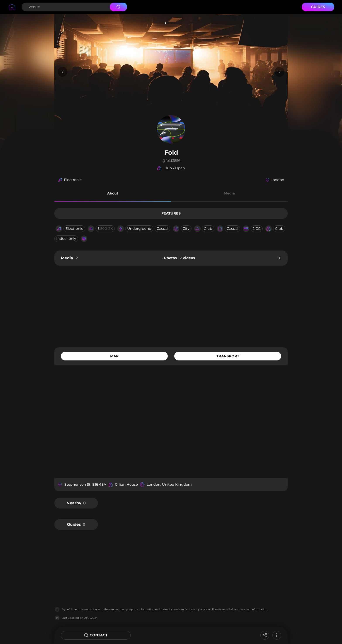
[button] (113, 194)
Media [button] (229, 193)
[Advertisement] (171, 306)
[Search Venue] (65, 7)
